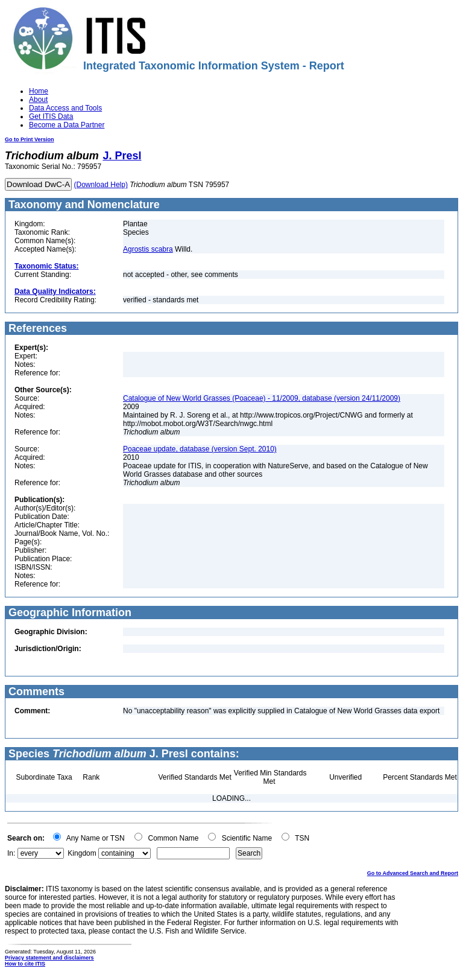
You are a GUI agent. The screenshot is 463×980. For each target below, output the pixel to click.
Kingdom (82, 853)
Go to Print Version (30, 139)
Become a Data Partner (67, 125)
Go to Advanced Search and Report (413, 873)
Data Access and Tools (65, 108)
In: (11, 853)
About (38, 100)
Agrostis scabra (148, 249)
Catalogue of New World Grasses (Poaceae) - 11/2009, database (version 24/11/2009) (262, 398)
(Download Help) (101, 185)
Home (39, 91)
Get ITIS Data (51, 116)
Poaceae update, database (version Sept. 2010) (200, 449)
